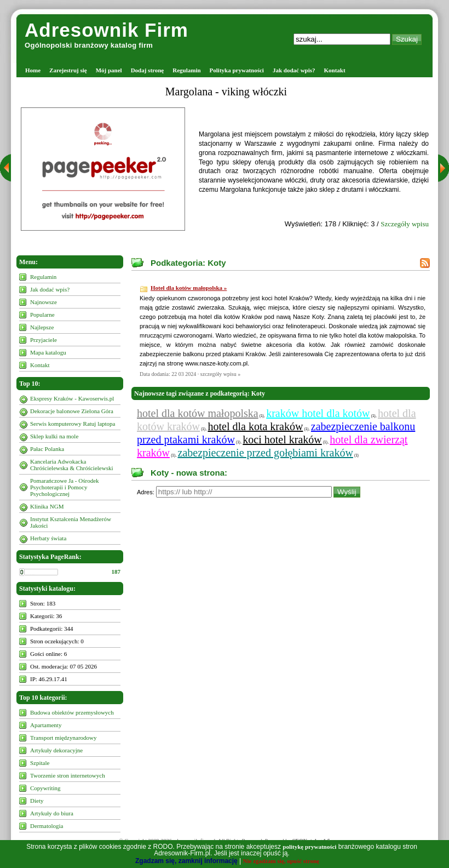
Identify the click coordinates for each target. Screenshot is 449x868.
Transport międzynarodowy (64, 738)
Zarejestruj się (68, 70)
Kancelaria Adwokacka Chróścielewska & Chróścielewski (72, 465)
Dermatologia (47, 826)
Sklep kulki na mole (54, 436)
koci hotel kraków (282, 439)
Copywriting (45, 788)
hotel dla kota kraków (256, 426)
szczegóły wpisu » (220, 374)
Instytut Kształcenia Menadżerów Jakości (71, 522)
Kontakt (335, 70)
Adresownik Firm (107, 30)
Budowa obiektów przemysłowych (72, 712)
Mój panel (109, 70)
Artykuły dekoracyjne (56, 750)
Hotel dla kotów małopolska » (189, 288)
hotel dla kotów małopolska (198, 413)
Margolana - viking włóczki (226, 92)
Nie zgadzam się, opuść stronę (281, 861)
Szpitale (40, 763)
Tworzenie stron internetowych (68, 775)
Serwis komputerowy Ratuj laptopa (73, 424)
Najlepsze (42, 327)
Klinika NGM (47, 506)
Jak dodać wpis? (294, 70)
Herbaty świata (48, 538)
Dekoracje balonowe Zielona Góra (72, 411)
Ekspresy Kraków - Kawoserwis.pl (72, 398)
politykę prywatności (309, 847)
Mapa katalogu (48, 352)
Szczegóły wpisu (405, 224)
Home (33, 70)
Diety (37, 801)
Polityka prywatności (237, 70)
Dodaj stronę (148, 70)
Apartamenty (46, 725)
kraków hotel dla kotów (318, 413)
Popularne (42, 315)
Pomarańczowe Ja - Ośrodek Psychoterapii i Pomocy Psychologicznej (65, 487)
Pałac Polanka (47, 449)
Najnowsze (44, 302)
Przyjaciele (44, 340)
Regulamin (186, 70)
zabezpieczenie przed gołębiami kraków (266, 453)
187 (116, 572)
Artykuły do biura (52, 813)
